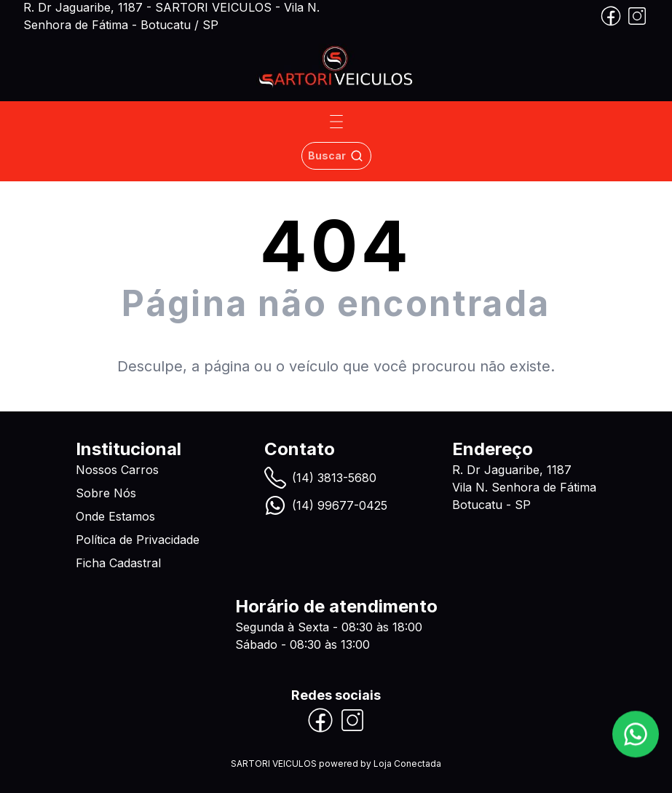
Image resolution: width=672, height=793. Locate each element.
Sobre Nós (106, 493)
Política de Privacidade (138, 540)
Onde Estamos (115, 516)
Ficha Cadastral (118, 563)
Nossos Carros (117, 470)
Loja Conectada (407, 764)
